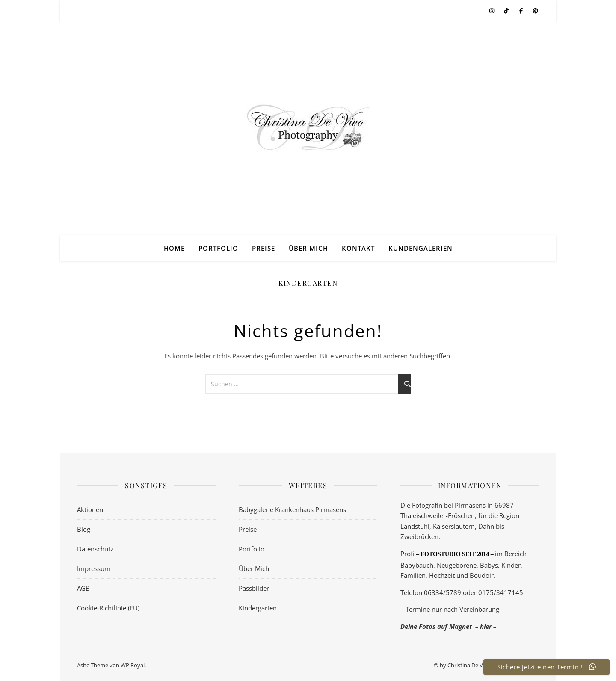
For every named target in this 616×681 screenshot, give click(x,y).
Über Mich (308, 248)
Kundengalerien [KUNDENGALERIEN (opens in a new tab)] (421, 248)
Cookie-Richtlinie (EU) (108, 608)
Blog (84, 529)
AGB (83, 588)
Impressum (94, 568)
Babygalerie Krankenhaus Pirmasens (292, 509)
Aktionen (90, 509)
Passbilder (254, 588)
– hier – (486, 626)
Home (174, 248)
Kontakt (358, 248)
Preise (264, 248)
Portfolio (218, 248)
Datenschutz (95, 549)
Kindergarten (258, 608)
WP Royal (133, 665)
